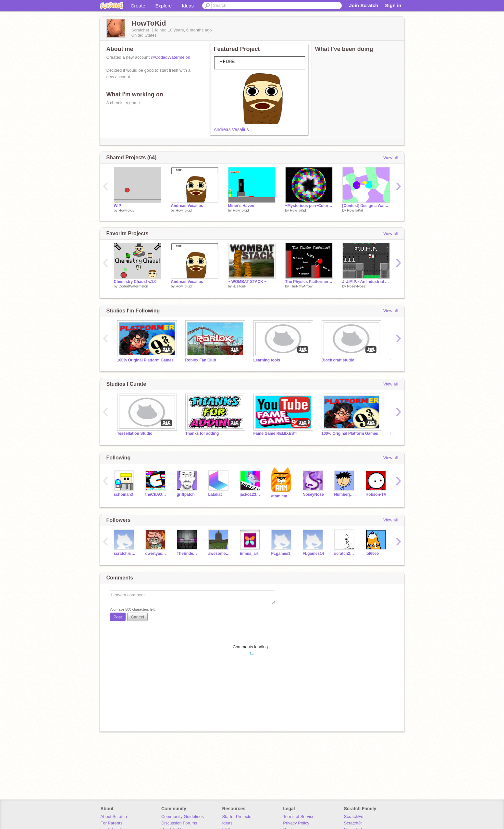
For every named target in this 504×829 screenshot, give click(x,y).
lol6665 (372, 554)
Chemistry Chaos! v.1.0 (135, 282)
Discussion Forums (179, 823)
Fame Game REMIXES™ (276, 433)
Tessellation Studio (135, 433)
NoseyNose (356, 286)
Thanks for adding (202, 433)
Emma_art (249, 554)
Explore (164, 6)
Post (118, 617)
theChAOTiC (156, 494)
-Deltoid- (240, 286)
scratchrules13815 (125, 554)
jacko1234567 (251, 494)
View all (391, 158)
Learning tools (267, 360)
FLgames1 (281, 554)
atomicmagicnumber (282, 496)
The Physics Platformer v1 (309, 282)
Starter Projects (237, 817)
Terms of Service (299, 817)
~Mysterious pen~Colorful (309, 206)
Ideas (188, 6)
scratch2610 (345, 554)
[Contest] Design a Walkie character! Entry (366, 206)
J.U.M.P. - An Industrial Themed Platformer (366, 282)
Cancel (137, 617)
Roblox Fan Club (201, 360)
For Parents (111, 823)
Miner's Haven (241, 206)
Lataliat (215, 494)
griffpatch (186, 494)
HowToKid (127, 210)
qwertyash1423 (156, 554)
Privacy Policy (296, 823)
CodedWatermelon (133, 286)
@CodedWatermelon (171, 57)
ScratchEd (354, 817)
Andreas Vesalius (231, 129)
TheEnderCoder (188, 554)
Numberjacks (345, 494)
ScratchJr (353, 823)
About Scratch (114, 817)
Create (138, 6)
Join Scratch (363, 5)
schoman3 (123, 494)
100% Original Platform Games (146, 360)
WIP (118, 206)
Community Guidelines (183, 817)
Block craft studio (338, 360)
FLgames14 (313, 554)
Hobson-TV (376, 494)
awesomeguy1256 (219, 554)
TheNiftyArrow (301, 286)
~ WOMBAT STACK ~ (247, 282)
